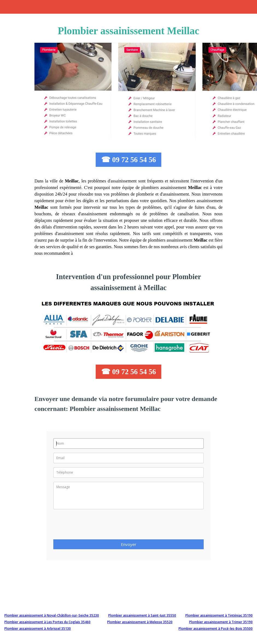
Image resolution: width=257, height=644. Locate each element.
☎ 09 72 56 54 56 (129, 160)
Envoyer (129, 544)
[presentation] (95, 526)
